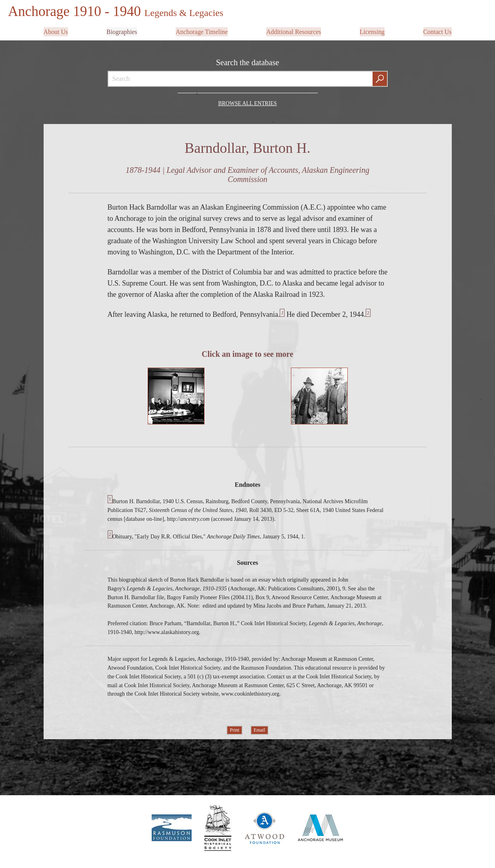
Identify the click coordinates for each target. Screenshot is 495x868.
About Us (56, 31)
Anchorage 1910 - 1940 (117, 11)
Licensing (372, 31)
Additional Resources (294, 31)
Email (260, 729)
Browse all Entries (247, 102)
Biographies (122, 31)
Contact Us (437, 31)
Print (234, 729)
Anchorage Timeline (201, 31)
